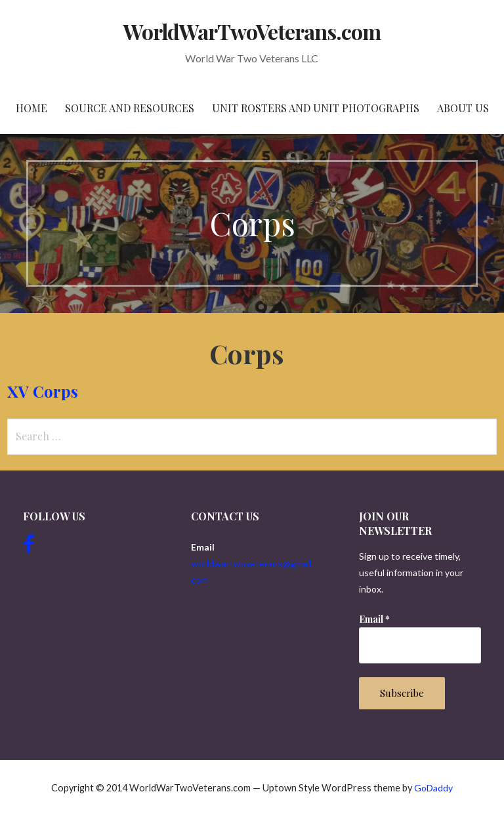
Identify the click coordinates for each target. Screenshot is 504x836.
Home (31, 108)
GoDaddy (433, 788)
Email (374, 619)
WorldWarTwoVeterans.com (252, 31)
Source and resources (130, 108)
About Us (463, 108)
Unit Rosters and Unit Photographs (316, 108)
